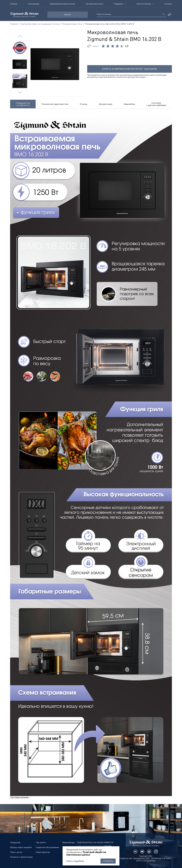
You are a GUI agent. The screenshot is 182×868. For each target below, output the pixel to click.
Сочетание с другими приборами (156, 104)
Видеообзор (129, 104)
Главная (14, 24)
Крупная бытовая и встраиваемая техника (40, 24)
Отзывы (84, 104)
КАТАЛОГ (68, 15)
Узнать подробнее (75, 861)
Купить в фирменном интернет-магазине (130, 69)
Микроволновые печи (72, 24)
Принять (108, 861)
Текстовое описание (19, 797)
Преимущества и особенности (23, 104)
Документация (106, 104)
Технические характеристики (55, 104)
